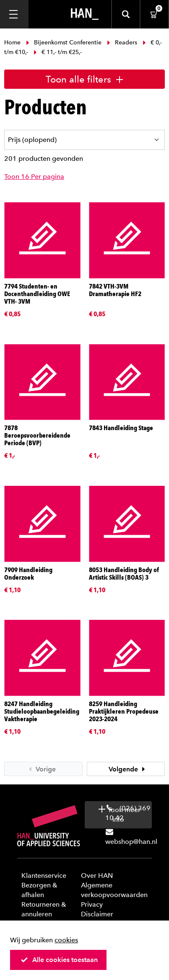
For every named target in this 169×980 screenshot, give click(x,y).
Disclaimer (97, 914)
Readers (122, 43)
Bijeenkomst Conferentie (64, 43)
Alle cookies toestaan (59, 960)
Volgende (128, 769)
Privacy (92, 904)
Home (13, 43)
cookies (66, 940)
